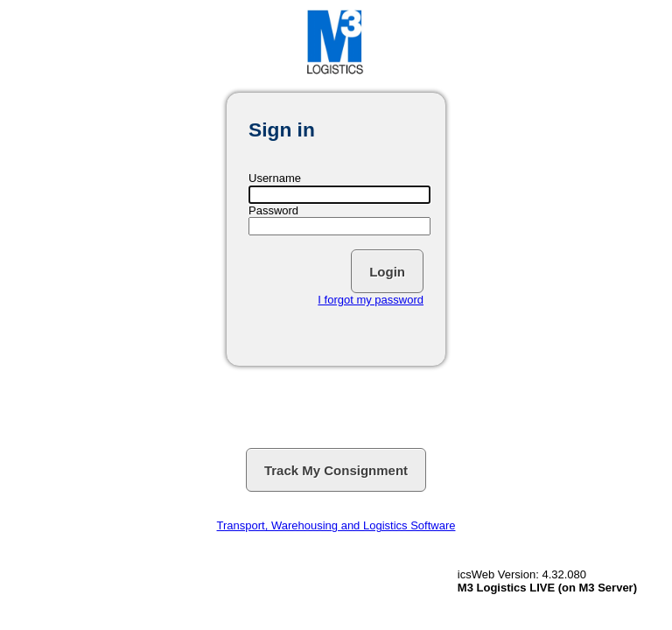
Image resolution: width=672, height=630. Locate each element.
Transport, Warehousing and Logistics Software (336, 525)
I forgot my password (371, 300)
